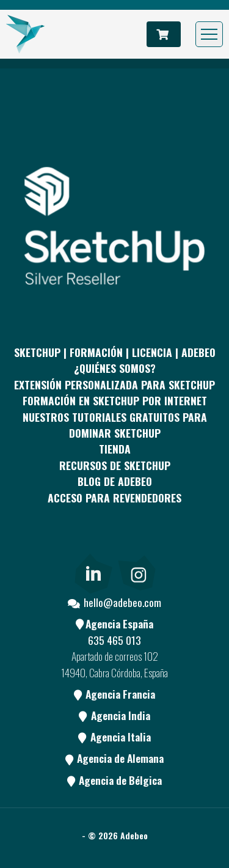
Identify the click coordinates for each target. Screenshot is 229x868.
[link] (93, 571)
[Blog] (181, 543)
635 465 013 (114, 640)
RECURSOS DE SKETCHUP (115, 465)
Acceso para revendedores (114, 498)
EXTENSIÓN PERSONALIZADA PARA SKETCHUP (114, 384)
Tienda (115, 449)
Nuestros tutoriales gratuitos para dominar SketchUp (115, 425)
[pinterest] (92, 543)
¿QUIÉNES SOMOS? (115, 368)
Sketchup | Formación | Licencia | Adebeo (115, 352)
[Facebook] (48, 543)
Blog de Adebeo (115, 481)
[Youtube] (137, 543)
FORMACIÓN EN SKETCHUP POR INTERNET (115, 400)
